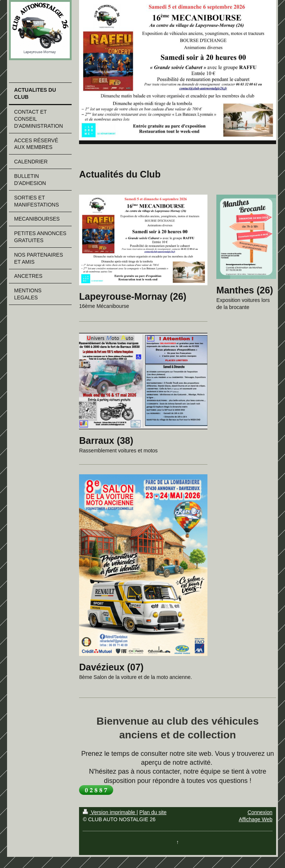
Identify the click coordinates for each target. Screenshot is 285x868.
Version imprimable (110, 812)
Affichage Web (255, 819)
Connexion (260, 812)
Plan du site (153, 812)
